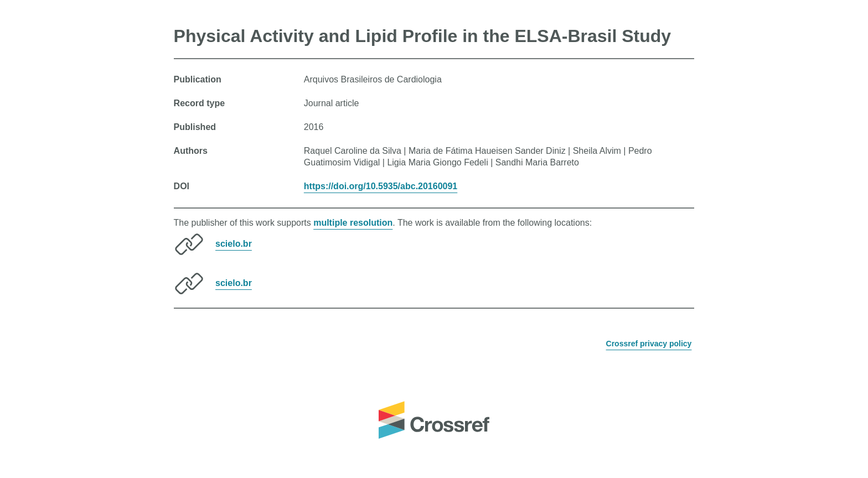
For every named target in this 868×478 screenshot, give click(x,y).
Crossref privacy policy (649, 344)
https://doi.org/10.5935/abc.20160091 (381, 186)
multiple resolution (353, 223)
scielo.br (234, 244)
